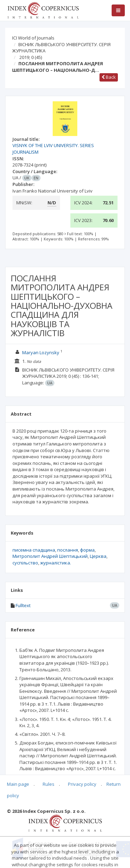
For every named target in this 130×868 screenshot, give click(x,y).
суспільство (25, 563)
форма (87, 550)
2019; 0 (31, 57)
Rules (49, 784)
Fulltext (23, 605)
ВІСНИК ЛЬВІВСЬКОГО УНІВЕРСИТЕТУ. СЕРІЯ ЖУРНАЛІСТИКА (61, 48)
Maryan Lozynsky (41, 352)
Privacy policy (82, 784)
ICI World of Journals (33, 38)
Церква (98, 556)
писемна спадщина (34, 550)
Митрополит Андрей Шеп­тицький (50, 556)
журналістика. (56, 563)
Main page (18, 784)
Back (109, 77)
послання (68, 550)
